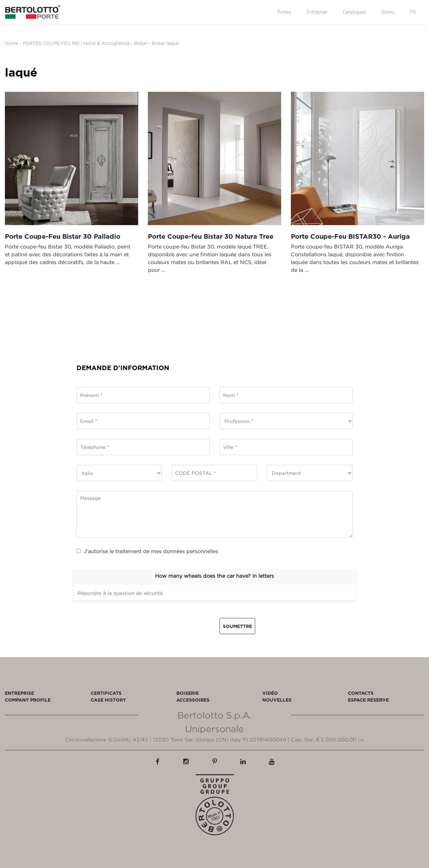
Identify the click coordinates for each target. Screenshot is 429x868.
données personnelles (191, 551)
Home (12, 43)
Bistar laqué (165, 43)
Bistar (141, 43)
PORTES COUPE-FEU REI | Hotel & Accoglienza (76, 43)
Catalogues (354, 12)
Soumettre (237, 626)
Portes (284, 12)
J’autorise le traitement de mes (147, 551)
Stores (388, 12)
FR (413, 12)
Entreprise (317, 12)
